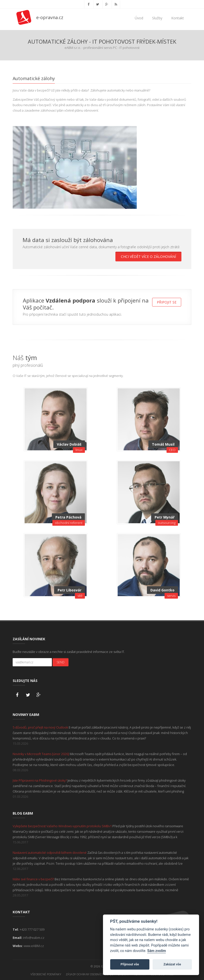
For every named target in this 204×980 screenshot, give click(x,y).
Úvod (139, 18)
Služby (157, 18)
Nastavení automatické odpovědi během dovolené (50, 852)
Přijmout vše (130, 964)
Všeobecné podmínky (46, 974)
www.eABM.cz (34, 945)
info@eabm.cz (34, 937)
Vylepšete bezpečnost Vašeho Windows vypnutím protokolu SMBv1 (63, 826)
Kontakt (178, 18)
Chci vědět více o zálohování (148, 257)
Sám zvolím (156, 951)
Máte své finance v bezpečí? (34, 879)
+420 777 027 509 (32, 929)
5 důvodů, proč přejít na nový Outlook (41, 727)
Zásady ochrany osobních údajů (90, 974)
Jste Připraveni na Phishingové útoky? (40, 780)
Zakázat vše (172, 964)
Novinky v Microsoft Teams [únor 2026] (41, 753)
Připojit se (167, 302)
